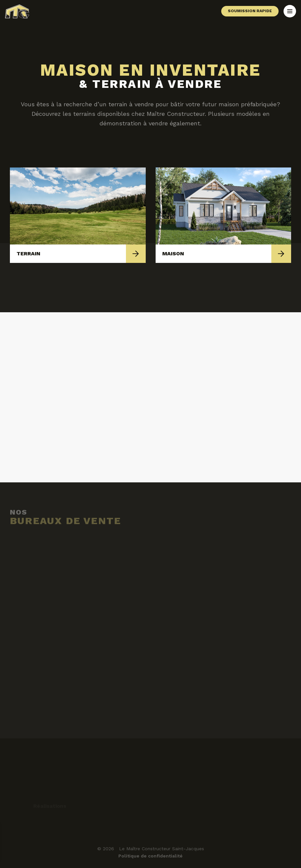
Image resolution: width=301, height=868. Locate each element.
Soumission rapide (250, 11)
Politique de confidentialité (150, 856)
